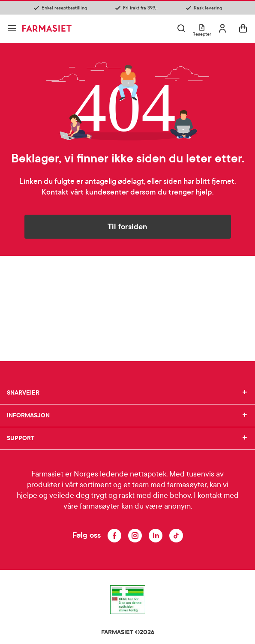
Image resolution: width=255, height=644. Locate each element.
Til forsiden (127, 227)
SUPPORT (127, 438)
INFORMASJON (127, 416)
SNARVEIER (127, 393)
